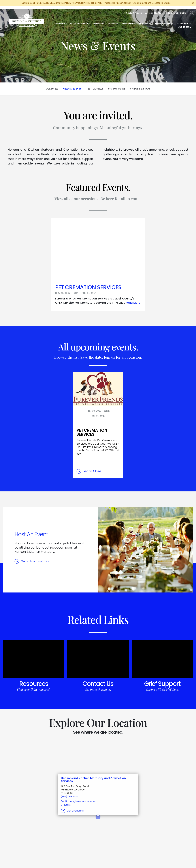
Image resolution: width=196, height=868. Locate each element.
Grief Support (162, 681)
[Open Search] (192, 10)
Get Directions (75, 808)
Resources (34, 681)
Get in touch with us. (98, 687)
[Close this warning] (193, 3)
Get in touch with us (35, 559)
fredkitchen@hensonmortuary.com (80, 799)
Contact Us (98, 681)
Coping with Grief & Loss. (162, 687)
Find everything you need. (34, 687)
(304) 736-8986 (70, 794)
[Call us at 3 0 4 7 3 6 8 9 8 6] (176, 10)
